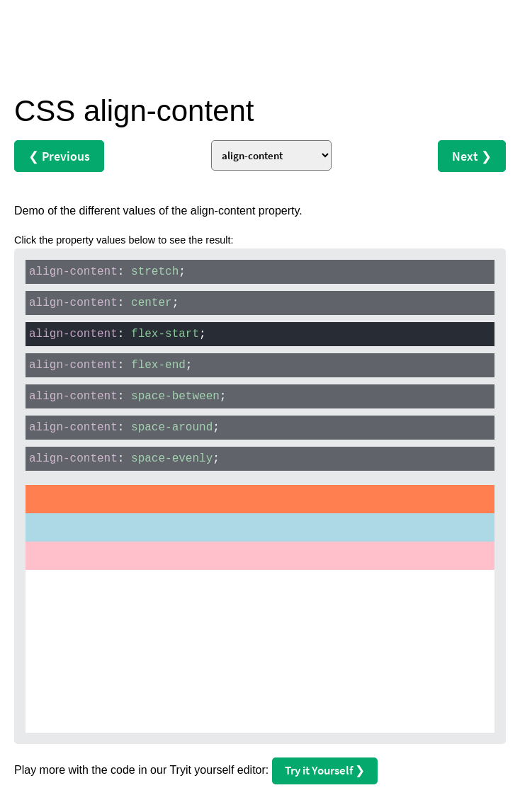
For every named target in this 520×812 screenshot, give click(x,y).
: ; (107, 272)
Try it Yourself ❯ (325, 770)
